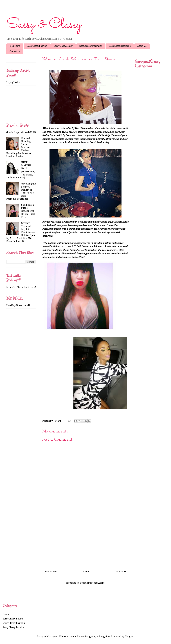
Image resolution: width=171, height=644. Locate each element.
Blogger (129, 637)
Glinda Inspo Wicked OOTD (21, 132)
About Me (142, 46)
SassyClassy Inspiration (91, 46)
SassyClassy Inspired (14, 627)
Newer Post (51, 572)
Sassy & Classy (44, 25)
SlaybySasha (13, 82)
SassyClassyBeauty (63, 46)
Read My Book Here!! (18, 305)
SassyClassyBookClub (120, 46)
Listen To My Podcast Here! (21, 287)
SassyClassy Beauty (13, 619)
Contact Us (15, 51)
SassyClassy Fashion (14, 623)
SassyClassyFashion (37, 46)
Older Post (120, 572)
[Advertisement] (85, 546)
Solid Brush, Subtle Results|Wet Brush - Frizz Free (28, 211)
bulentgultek (103, 637)
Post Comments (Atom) (93, 583)
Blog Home (15, 46)
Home (86, 572)
